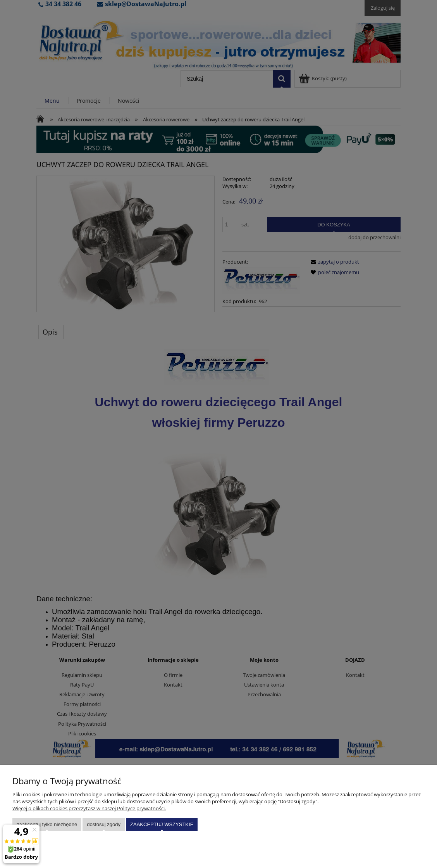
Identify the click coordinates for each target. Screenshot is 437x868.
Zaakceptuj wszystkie (162, 824)
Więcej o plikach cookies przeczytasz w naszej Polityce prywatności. (89, 808)
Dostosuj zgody (104, 824)
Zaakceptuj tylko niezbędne (47, 824)
